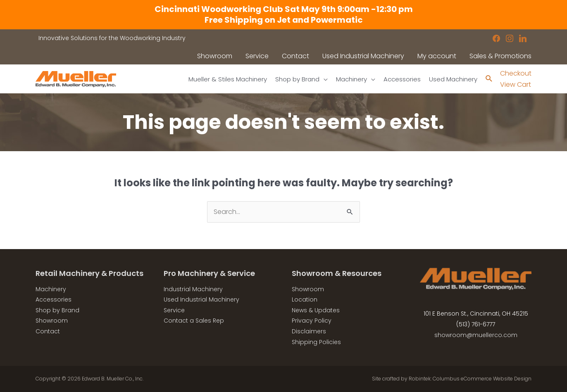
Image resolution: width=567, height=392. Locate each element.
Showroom (52, 321)
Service (174, 310)
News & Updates (316, 310)
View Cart (516, 84)
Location (305, 299)
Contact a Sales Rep (194, 321)
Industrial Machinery (193, 289)
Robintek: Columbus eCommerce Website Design (470, 379)
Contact (48, 331)
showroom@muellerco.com (476, 335)
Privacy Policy (312, 321)
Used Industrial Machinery (201, 299)
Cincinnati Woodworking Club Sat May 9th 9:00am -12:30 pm (284, 9)
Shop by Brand (57, 310)
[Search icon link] (489, 79)
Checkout (516, 73)
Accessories (54, 299)
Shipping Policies (316, 342)
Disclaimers (309, 331)
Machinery (51, 289)
